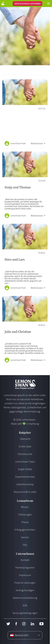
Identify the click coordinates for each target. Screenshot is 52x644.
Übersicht (25, 439)
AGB (25, 605)
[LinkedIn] (32, 624)
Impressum (25, 575)
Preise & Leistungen (25, 583)
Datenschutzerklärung (25, 598)
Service (25, 537)
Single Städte (25, 469)
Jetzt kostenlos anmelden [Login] (27, 3)
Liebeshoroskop (25, 484)
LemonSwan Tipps (25, 462)
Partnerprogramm (25, 568)
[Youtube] (41, 624)
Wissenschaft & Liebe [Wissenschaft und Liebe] (25, 492)
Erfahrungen (25, 515)
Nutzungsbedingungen (25, 613)
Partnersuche (25, 454)
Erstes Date (25, 446)
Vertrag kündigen (25, 590)
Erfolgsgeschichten (25, 530)
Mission (25, 507)
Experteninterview (25, 477)
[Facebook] (16, 624)
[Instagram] (24, 624)
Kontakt (25, 560)
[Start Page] (3, 3)
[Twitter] (8, 624)
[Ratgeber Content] (25, 114)
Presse (25, 522)
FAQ (25, 545)
